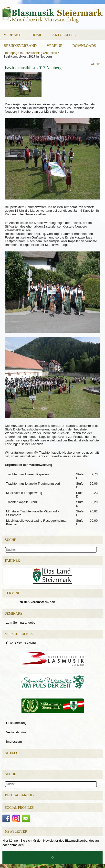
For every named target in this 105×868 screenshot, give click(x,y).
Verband (13, 35)
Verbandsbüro (16, 732)
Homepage (11, 53)
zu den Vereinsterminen (37, 602)
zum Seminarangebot (21, 623)
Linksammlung (16, 723)
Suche (10, 774)
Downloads (84, 46)
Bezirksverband (20, 46)
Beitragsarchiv (20, 795)
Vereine (54, 46)
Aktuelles (66, 33)
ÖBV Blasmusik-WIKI (21, 643)
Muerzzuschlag (32, 53)
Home (37, 35)
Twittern (94, 64)
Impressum (14, 742)
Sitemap (12, 753)
